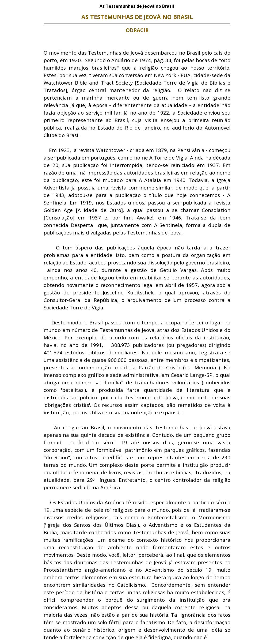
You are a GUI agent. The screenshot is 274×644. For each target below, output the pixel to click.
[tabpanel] (137, 327)
